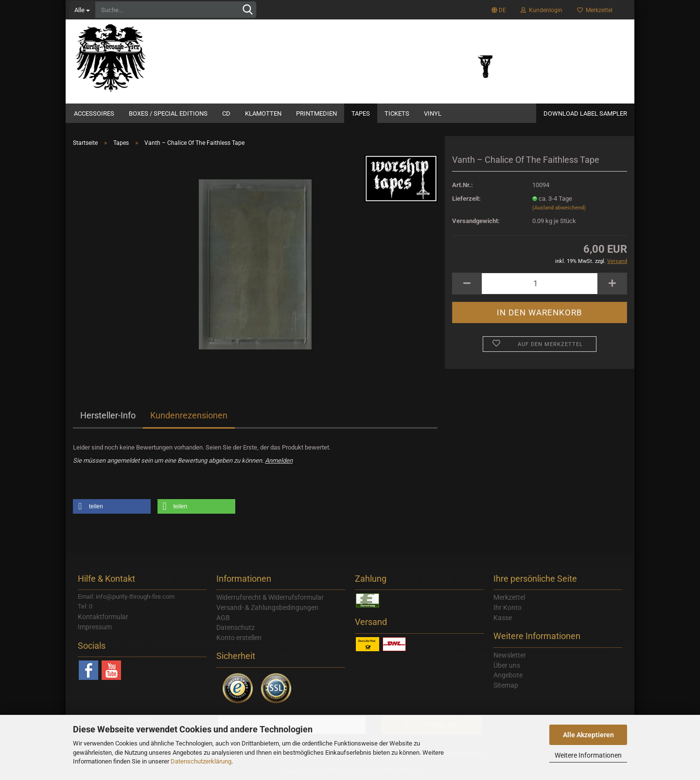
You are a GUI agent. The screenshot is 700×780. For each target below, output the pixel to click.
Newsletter (510, 655)
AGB (223, 618)
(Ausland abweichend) (559, 208)
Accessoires (94, 113)
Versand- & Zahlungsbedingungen (267, 607)
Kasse (503, 618)
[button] (112, 506)
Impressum (95, 627)
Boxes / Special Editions (168, 113)
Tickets (397, 113)
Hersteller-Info (108, 415)
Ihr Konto (507, 607)
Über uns (507, 665)
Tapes (361, 113)
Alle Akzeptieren (588, 735)
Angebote (508, 675)
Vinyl (433, 113)
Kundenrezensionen (189, 415)
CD (226, 113)
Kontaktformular (103, 617)
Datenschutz (236, 627)
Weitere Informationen (588, 755)
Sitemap (506, 685)
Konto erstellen (239, 638)
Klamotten (263, 113)
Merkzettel (595, 10)
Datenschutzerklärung (201, 761)
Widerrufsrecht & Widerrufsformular (270, 597)
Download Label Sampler (585, 113)
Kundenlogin (542, 10)
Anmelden (279, 460)
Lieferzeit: (466, 199)
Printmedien (316, 113)
